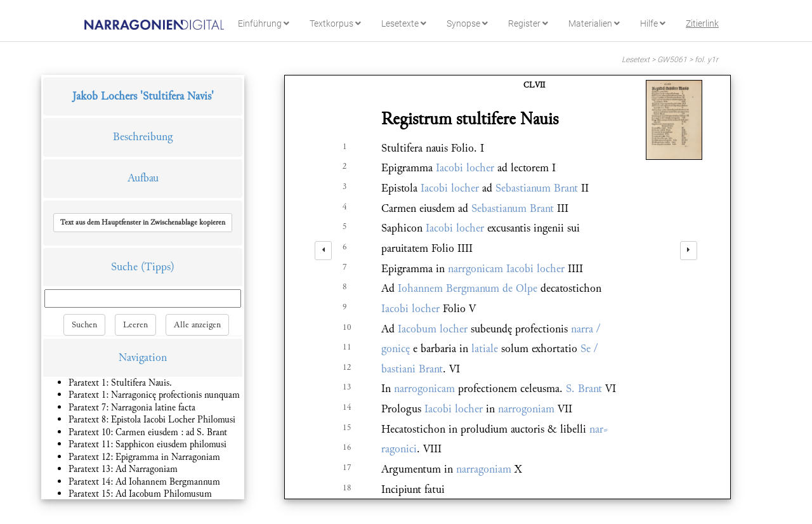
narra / (586, 329)
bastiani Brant (412, 369)
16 (347, 447)
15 (347, 428)
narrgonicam (475, 269)
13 (347, 387)
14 (347, 407)
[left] (323, 251)
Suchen (84, 325)
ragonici (399, 449)
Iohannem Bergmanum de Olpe (468, 288)
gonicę (396, 349)
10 (347, 327)
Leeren (135, 325)
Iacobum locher (433, 329)
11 (347, 347)
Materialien (594, 23)
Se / (589, 349)
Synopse (467, 23)
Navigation (143, 357)
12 (347, 367)
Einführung (264, 23)
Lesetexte (404, 23)
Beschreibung (143, 137)
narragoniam (484, 469)
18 (347, 488)
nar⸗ (599, 429)
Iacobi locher (465, 168)
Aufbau (143, 178)
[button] (143, 223)
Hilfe (653, 23)
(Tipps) (158, 267)
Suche (124, 267)
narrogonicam (424, 389)
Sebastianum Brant (537, 188)
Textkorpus (335, 23)
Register (528, 23)
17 (347, 468)
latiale (485, 349)
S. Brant (584, 389)
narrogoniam (526, 409)
